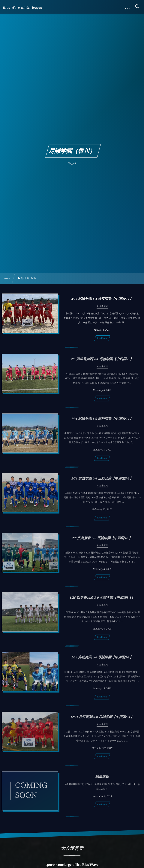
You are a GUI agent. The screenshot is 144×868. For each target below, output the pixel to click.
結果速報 (102, 778)
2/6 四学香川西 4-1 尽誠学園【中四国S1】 (102, 360)
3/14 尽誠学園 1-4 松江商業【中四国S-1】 (102, 299)
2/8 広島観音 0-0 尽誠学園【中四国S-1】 (102, 540)
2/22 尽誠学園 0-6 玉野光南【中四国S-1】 (102, 480)
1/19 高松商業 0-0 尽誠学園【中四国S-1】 (102, 659)
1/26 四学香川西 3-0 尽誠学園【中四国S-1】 (102, 599)
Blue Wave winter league (23, 7)
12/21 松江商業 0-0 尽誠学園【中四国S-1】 (102, 718)
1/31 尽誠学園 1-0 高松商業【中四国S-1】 (102, 420)
